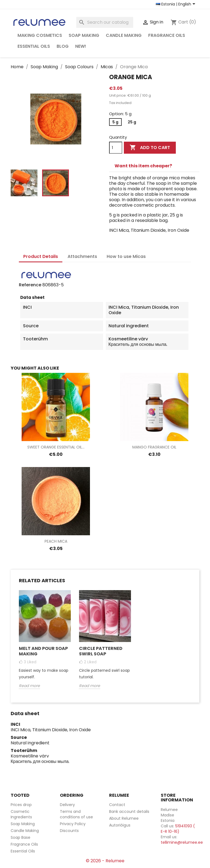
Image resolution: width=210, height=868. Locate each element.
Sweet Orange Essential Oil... (56, 447)
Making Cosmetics (40, 35)
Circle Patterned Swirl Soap (101, 651)
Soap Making (84, 35)
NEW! (81, 46)
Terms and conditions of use (76, 814)
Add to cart (150, 148)
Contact (117, 805)
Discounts (69, 831)
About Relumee (124, 818)
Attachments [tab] (82, 256)
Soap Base (21, 837)
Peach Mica (56, 541)
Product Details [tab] (41, 256)
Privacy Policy (73, 824)
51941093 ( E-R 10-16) (178, 829)
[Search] (105, 22)
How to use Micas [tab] (126, 256)
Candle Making (124, 35)
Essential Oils (34, 46)
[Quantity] (116, 148)
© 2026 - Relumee (105, 861)
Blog (63, 46)
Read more (29, 686)
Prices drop (21, 805)
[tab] (154, 166)
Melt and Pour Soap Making (43, 651)
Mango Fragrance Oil (154, 447)
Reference (30, 285)
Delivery (67, 805)
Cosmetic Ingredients (21, 814)
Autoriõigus (120, 825)
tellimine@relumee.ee (182, 842)
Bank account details (129, 811)
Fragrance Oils (167, 35)
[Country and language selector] (177, 4)
